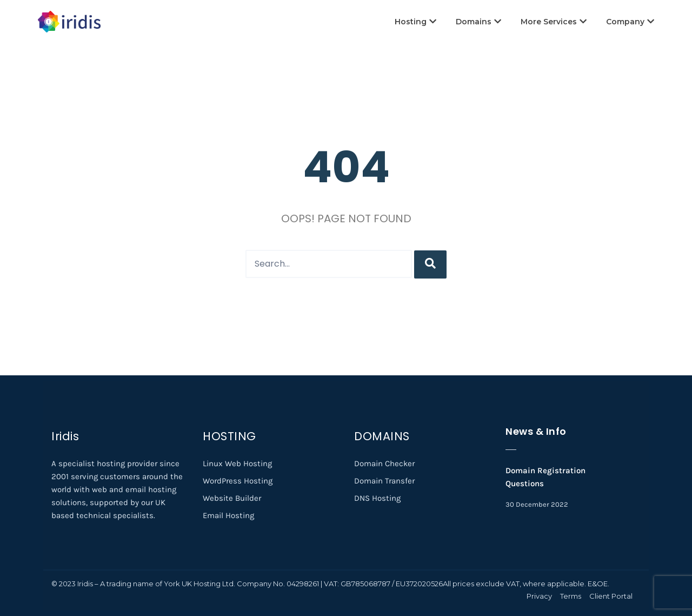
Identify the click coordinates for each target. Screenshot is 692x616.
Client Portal (611, 596)
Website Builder (232, 498)
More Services (554, 22)
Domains (478, 22)
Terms (571, 596)
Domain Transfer (384, 481)
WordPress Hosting (238, 481)
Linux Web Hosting (237, 463)
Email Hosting (228, 515)
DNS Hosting (377, 498)
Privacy (539, 596)
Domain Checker (384, 463)
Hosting (415, 22)
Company (630, 22)
